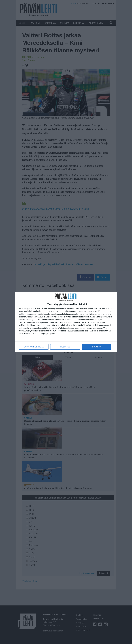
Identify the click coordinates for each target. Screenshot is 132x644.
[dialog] (66, 322)
